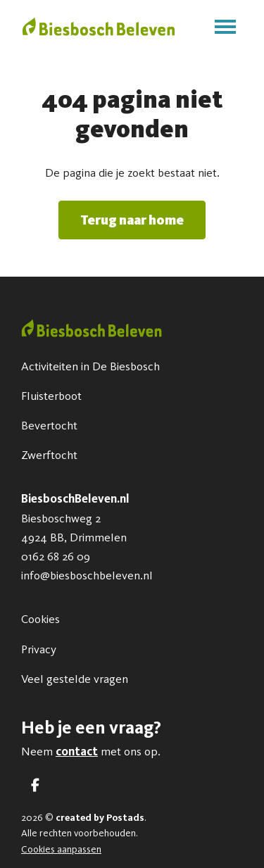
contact (77, 751)
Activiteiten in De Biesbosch (90, 366)
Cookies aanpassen (61, 849)
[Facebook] (35, 786)
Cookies (40, 619)
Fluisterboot (51, 396)
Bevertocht (49, 425)
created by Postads (100, 818)
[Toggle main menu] (225, 27)
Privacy (39, 649)
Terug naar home (132, 220)
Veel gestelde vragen (75, 679)
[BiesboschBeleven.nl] (99, 26)
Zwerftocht (49, 455)
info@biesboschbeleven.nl (87, 575)
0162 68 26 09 (56, 556)
